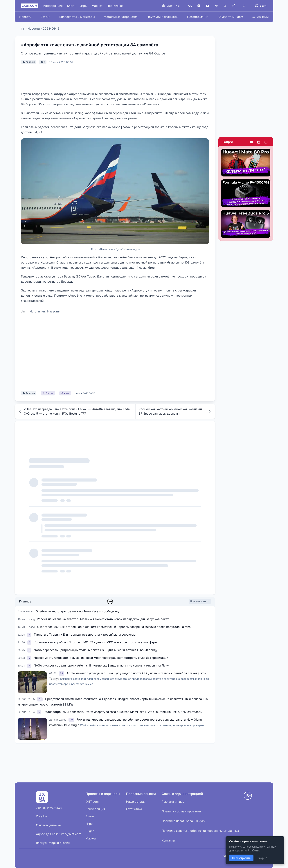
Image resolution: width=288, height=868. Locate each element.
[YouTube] (208, 6)
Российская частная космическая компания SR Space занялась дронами (175, 411)
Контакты (168, 840)
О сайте (42, 816)
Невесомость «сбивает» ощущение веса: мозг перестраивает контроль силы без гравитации (101, 658)
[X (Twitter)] (225, 6)
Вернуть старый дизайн (53, 843)
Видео (228, 142)
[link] (30, 634)
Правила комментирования (181, 811)
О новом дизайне (48, 825)
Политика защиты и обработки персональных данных (200, 831)
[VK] (190, 6)
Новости (25, 17)
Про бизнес (115, 6)
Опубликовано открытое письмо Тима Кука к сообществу (78, 611)
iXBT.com (92, 802)
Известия (54, 311)
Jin (23, 311)
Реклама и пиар (173, 802)
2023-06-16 (51, 29)
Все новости (200, 601)
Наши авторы (136, 802)
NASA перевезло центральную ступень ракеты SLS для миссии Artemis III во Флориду (96, 650)
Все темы (260, 17)
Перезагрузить (241, 858)
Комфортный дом (230, 17)
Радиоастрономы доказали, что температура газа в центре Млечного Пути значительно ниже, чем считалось (123, 712)
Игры (83, 6)
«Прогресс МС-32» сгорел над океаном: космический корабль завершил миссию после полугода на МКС (114, 627)
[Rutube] (234, 6)
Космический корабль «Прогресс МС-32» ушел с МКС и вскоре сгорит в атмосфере (95, 642)
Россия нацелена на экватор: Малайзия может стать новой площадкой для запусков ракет (103, 619)
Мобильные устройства (121, 17)
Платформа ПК (198, 17)
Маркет (97, 6)
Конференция (53, 6)
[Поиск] (244, 6)
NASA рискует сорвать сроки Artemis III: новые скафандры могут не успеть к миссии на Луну (101, 665)
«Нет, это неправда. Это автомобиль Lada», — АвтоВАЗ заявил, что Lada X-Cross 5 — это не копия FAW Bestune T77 (74, 411)
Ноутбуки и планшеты (162, 17)
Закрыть (263, 858)
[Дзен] (199, 6)
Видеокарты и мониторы (77, 17)
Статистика (134, 809)
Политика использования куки (183, 821)
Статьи (45, 17)
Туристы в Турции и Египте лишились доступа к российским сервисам (85, 634)
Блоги (71, 6)
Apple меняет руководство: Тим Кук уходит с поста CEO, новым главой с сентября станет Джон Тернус (130, 678)
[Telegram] (216, 6)
